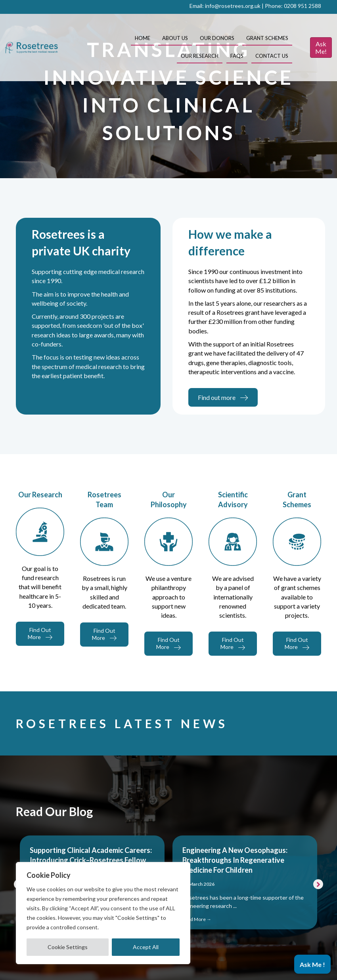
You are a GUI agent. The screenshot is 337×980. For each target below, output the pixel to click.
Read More (197, 919)
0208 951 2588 (303, 6)
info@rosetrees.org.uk (233, 6)
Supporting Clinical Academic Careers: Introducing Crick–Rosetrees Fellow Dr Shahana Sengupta (91, 860)
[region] (103, 913)
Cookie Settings (68, 947)
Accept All (146, 947)
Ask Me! (321, 48)
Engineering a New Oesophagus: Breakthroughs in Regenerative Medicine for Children (235, 860)
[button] (318, 884)
